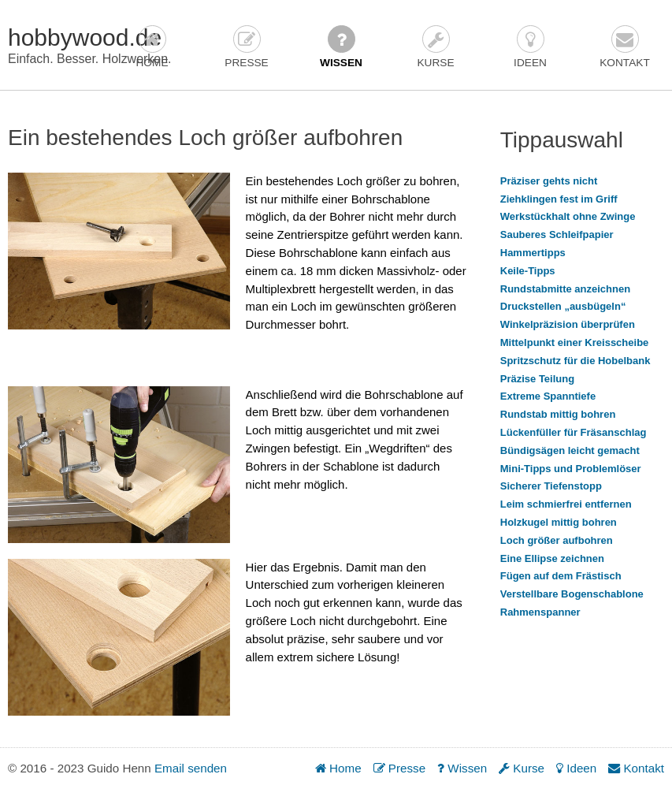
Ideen (530, 47)
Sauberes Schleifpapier (557, 234)
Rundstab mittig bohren (558, 414)
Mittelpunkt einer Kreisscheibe (575, 342)
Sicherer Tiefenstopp (551, 486)
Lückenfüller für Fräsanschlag (574, 432)
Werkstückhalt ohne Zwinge (568, 216)
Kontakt (625, 47)
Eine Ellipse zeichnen (552, 558)
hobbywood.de (85, 37)
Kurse (435, 47)
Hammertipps (533, 253)
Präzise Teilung (537, 379)
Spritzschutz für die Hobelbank (575, 361)
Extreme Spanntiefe (548, 396)
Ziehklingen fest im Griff (559, 199)
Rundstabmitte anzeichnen (565, 289)
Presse (246, 47)
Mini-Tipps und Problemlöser (571, 469)
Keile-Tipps (528, 271)
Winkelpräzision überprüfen (568, 324)
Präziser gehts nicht (549, 181)
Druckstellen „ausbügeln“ (563, 306)
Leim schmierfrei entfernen (566, 504)
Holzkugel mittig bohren (559, 522)
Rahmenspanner (540, 612)
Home (152, 47)
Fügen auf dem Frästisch (561, 576)
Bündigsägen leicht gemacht (570, 450)
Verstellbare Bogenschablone (572, 594)
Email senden (191, 768)
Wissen (341, 47)
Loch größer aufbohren (557, 540)
